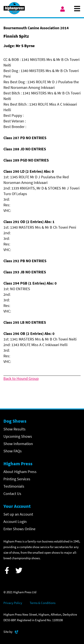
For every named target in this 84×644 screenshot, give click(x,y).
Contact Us (12, 494)
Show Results (15, 429)
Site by (11, 631)
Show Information (18, 444)
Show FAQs (13, 451)
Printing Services (17, 479)
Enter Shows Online (19, 529)
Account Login (15, 522)
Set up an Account (18, 514)
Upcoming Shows (18, 436)
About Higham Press (20, 472)
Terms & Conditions (43, 603)
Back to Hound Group (21, 378)
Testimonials (14, 486)
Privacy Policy (13, 603)
